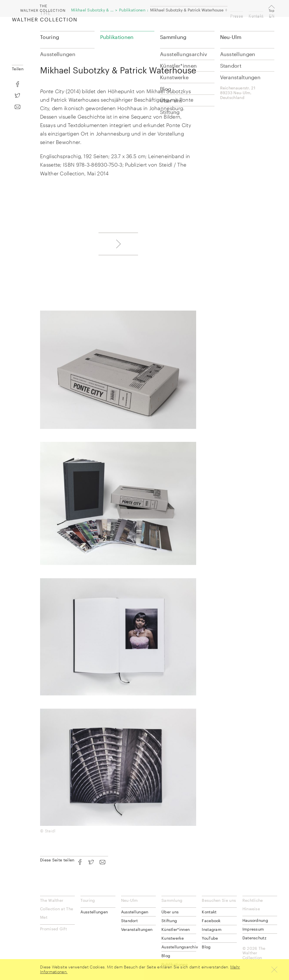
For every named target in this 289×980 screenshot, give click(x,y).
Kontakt (256, 16)
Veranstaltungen (137, 929)
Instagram (212, 929)
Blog (166, 956)
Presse (237, 16)
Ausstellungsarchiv (179, 947)
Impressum (253, 929)
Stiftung (169, 921)
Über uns (170, 912)
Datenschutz (254, 938)
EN (272, 16)
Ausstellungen (94, 912)
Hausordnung (255, 920)
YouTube (210, 938)
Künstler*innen (176, 929)
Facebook (211, 921)
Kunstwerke (173, 938)
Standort (129, 921)
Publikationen (117, 37)
